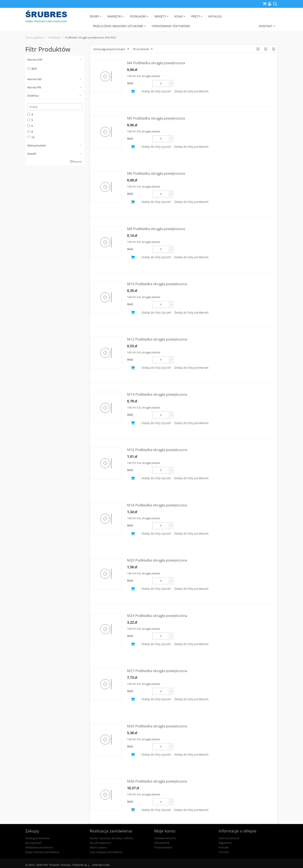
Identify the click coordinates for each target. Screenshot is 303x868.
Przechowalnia (163, 847)
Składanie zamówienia (39, 847)
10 (31, 137)
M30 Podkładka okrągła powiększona (157, 726)
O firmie (224, 852)
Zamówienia (162, 843)
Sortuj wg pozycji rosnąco (111, 49)
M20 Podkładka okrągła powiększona (157, 560)
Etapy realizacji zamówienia (42, 852)
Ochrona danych (229, 838)
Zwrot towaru (98, 847)
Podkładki (54, 37)
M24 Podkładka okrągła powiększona (157, 616)
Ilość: (130, 83)
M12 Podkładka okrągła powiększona (157, 339)
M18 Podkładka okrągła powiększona (157, 505)
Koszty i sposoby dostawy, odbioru (112, 838)
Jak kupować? (34, 843)
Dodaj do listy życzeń (156, 91)
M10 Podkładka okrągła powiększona (157, 284)
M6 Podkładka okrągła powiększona (156, 173)
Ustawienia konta (165, 838)
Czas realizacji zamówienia (106, 852)
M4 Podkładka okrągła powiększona (156, 63)
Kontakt (224, 847)
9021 (32, 69)
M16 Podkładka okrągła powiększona (157, 450)
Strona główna (35, 37)
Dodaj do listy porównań (191, 91)
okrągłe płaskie (151, 76)
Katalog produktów (37, 838)
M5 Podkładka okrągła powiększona (156, 118)
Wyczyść (77, 162)
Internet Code (101, 865)
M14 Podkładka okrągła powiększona (157, 394)
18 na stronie (143, 49)
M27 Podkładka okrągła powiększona (157, 671)
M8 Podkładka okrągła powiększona (156, 229)
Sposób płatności (100, 843)
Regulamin (225, 843)
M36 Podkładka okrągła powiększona (157, 781)
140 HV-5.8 (134, 76)
